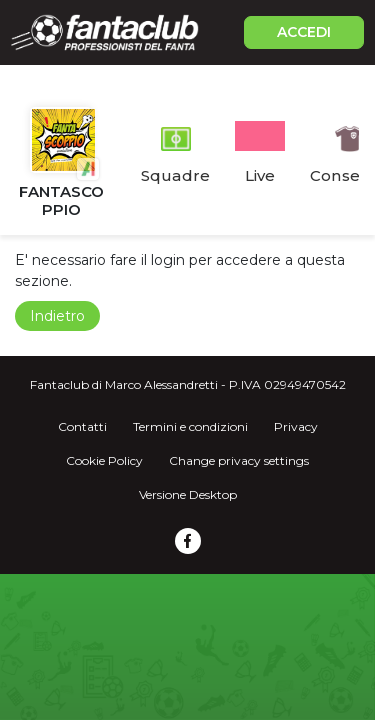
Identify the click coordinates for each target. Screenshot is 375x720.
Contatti (82, 426)
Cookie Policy (104, 460)
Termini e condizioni (190, 426)
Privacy (296, 426)
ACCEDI (304, 32)
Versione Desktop (188, 494)
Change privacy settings (239, 460)
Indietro (57, 316)
